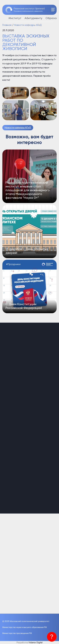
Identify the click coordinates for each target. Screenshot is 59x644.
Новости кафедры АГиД (18, 128)
